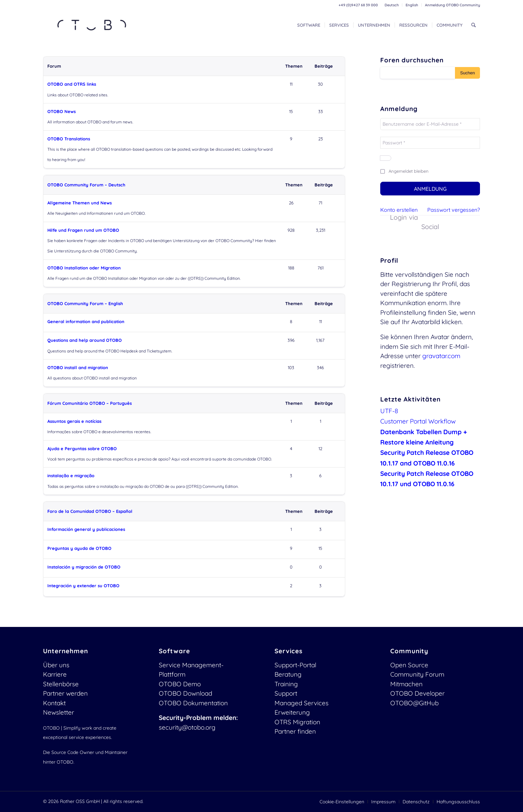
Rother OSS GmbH (80, 801)
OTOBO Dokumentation (193, 703)
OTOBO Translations (69, 139)
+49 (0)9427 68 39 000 (358, 5)
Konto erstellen (399, 210)
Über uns (56, 665)
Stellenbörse (61, 684)
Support (286, 693)
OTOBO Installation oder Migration (84, 268)
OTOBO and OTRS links (72, 84)
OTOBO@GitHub (414, 703)
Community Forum (417, 674)
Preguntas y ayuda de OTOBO (79, 548)
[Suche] (473, 25)
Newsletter (59, 712)
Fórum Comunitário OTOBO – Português (90, 403)
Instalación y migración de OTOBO (84, 567)
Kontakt (54, 703)
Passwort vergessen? (454, 210)
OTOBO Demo (180, 684)
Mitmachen (406, 684)
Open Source (409, 665)
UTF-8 (389, 411)
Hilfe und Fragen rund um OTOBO (83, 230)
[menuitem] (392, 5)
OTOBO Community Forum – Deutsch (86, 185)
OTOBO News (62, 111)
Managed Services (302, 703)
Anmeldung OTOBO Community (452, 5)
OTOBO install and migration (78, 367)
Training (286, 684)
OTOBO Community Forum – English (85, 303)
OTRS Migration (297, 722)
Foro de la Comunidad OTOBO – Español (90, 511)
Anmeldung (430, 189)
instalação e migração (71, 476)
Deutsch (392, 5)
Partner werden (65, 693)
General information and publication (86, 321)
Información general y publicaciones (86, 529)
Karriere (55, 674)
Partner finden (295, 731)
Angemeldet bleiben (409, 171)
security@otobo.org (187, 727)
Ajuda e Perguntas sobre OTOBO (82, 449)
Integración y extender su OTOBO (83, 586)
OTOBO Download (185, 693)
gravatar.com (441, 356)
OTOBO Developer (417, 693)
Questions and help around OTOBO (85, 340)
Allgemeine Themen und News (80, 203)
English (412, 5)
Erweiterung (292, 712)
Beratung (288, 674)
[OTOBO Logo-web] (92, 25)
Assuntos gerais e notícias (74, 421)
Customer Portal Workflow (418, 421)
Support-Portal (295, 665)
